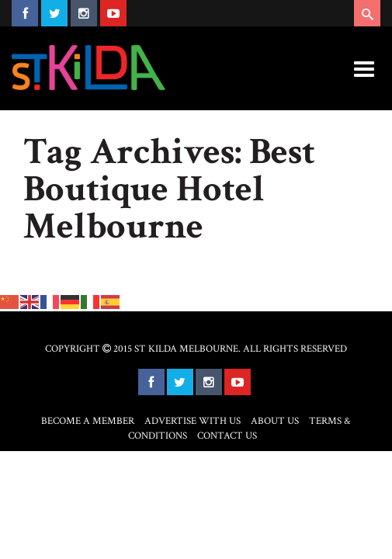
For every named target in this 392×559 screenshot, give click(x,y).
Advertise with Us (193, 421)
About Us (275, 421)
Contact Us (227, 436)
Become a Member (88, 421)
